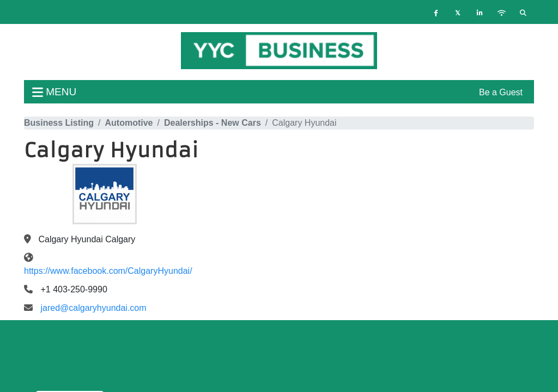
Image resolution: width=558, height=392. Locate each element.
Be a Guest (501, 92)
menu (54, 92)
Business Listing (59, 123)
